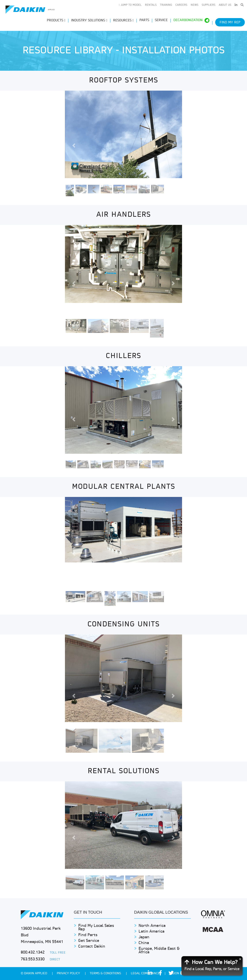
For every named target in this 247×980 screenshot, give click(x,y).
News (195, 5)
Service (161, 20)
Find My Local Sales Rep (96, 928)
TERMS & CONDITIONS (106, 973)
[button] (74, 146)
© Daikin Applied (34, 973)
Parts (144, 20)
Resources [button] (123, 21)
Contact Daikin (92, 947)
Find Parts (88, 935)
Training (166, 5)
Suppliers (209, 5)
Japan (144, 937)
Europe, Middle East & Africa (159, 951)
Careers (181, 5)
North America (152, 926)
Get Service (89, 941)
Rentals (151, 5)
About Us (225, 5)
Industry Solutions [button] (89, 21)
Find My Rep (230, 23)
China (144, 943)
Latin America (151, 932)
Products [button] (56, 21)
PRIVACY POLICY (69, 973)
